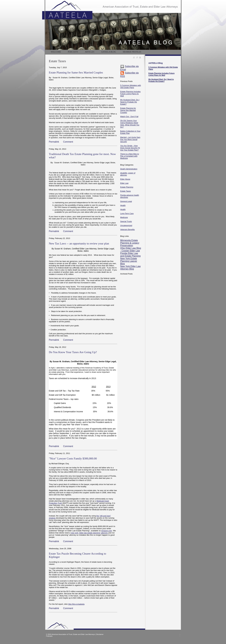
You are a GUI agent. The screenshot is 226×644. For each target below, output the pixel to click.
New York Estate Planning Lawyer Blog (129, 261)
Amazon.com (107, 531)
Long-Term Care (127, 213)
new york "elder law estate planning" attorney (90, 533)
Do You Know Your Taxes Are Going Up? (73, 352)
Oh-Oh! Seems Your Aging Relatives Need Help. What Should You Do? (130, 124)
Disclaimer (100, 634)
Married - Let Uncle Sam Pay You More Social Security (130, 139)
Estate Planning (127, 187)
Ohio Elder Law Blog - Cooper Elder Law (131, 249)
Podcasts (49, 636)
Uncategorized (126, 225)
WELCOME (56, 52)
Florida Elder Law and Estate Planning (130, 255)
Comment (68, 142)
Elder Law (124, 183)
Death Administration (129, 169)
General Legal (126, 201)
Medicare (124, 217)
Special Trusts (126, 221)
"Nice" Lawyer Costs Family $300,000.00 (73, 458)
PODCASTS (73, 52)
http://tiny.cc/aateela (76, 604)
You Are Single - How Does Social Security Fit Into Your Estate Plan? (130, 148)
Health (123, 205)
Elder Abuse (125, 179)
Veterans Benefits (127, 230)
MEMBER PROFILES (132, 52)
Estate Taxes (125, 191)
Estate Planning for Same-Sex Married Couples (76, 72)
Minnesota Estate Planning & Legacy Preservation (130, 243)
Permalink (54, 142)
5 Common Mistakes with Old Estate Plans (131, 86)
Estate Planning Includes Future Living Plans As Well (130, 94)
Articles (90, 52)
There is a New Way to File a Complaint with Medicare (130, 156)
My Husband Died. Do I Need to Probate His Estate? (130, 102)
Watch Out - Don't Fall (129, 117)
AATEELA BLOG (109, 52)
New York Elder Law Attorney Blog (130, 268)
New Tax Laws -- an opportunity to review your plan (79, 243)
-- (180, 635)
